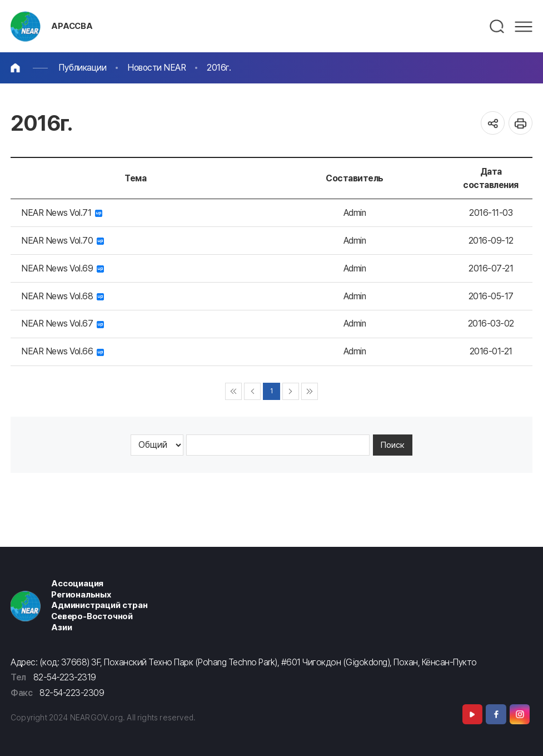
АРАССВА (72, 26)
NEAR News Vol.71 (62, 213)
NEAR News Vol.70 (63, 241)
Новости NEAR (156, 68)
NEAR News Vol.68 (63, 296)
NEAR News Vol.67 (63, 323)
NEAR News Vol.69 (63, 268)
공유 (493, 123)
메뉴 (524, 27)
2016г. (219, 68)
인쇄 (520, 123)
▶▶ (310, 391)
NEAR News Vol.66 (63, 351)
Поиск (393, 445)
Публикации (82, 68)
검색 (497, 27)
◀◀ (234, 391)
